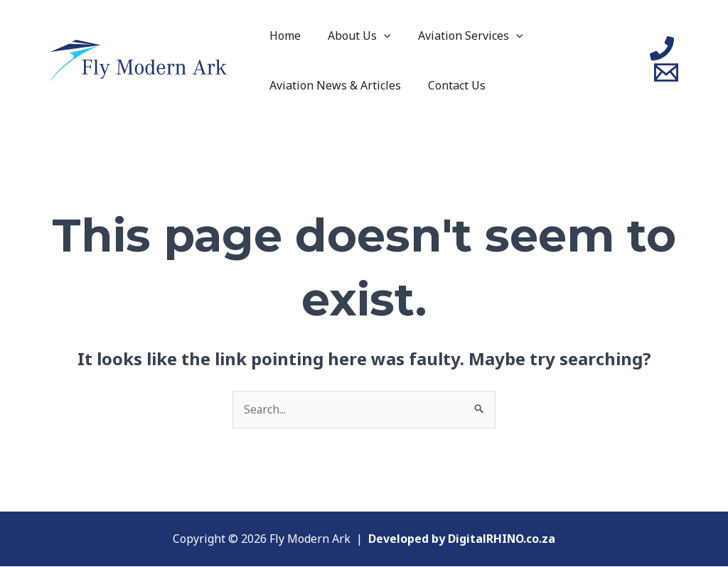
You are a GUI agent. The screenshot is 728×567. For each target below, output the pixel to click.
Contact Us (450, 85)
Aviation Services (460, 36)
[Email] (666, 72)
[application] (378, 36)
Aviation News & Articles (333, 85)
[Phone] (662, 48)
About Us (353, 36)
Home (283, 36)
